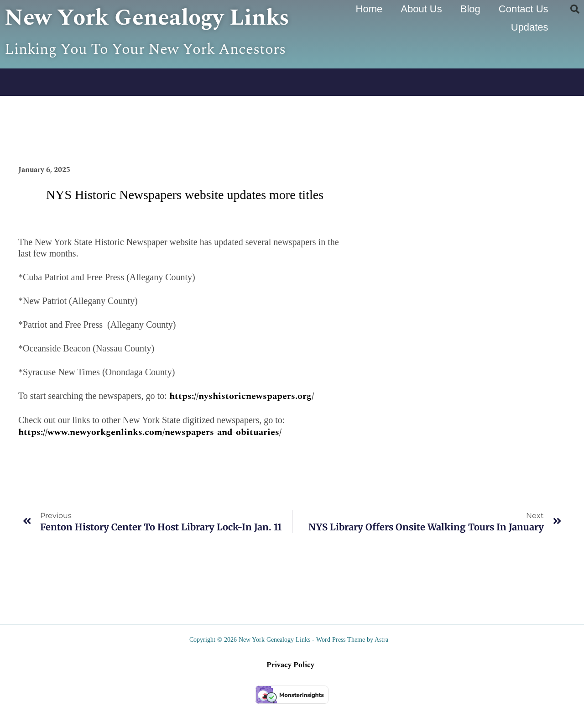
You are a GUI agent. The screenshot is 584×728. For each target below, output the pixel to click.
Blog (470, 9)
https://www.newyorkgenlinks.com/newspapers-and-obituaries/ (150, 456)
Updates (530, 27)
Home (369, 9)
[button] (575, 9)
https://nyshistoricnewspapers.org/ (242, 420)
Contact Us (524, 9)
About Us (421, 9)
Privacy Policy (290, 689)
